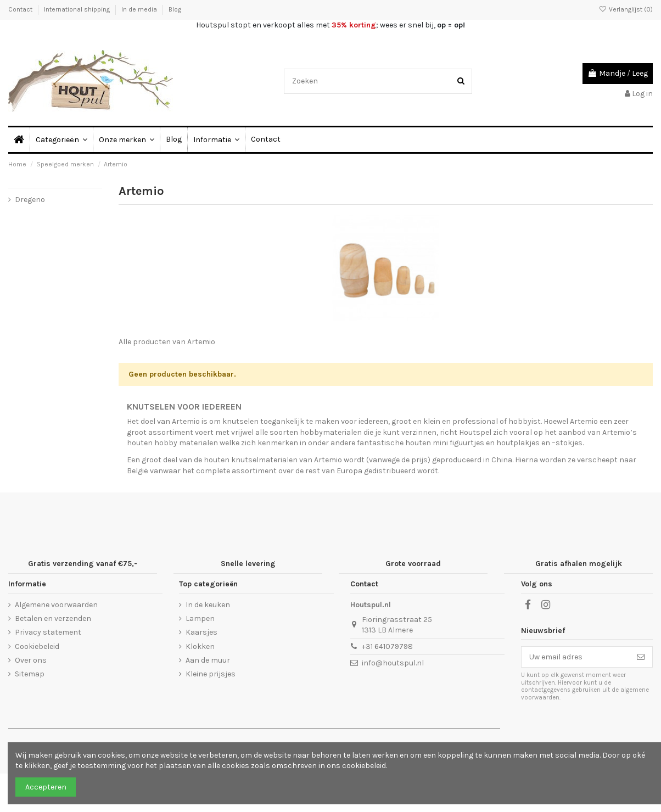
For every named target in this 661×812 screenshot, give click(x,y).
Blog (175, 9)
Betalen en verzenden (53, 618)
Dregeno (30, 200)
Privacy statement (48, 632)
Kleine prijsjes (211, 674)
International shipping (78, 9)
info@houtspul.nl (393, 663)
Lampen (200, 618)
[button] (216, 140)
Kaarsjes (201, 632)
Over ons (31, 660)
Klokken (200, 646)
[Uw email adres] (575, 657)
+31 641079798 (387, 646)
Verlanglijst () (626, 9)
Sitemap (30, 674)
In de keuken (208, 605)
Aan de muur (208, 660)
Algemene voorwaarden (56, 605)
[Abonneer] (641, 657)
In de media (140, 9)
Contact (21, 9)
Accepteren (46, 787)
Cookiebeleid (37, 646)
